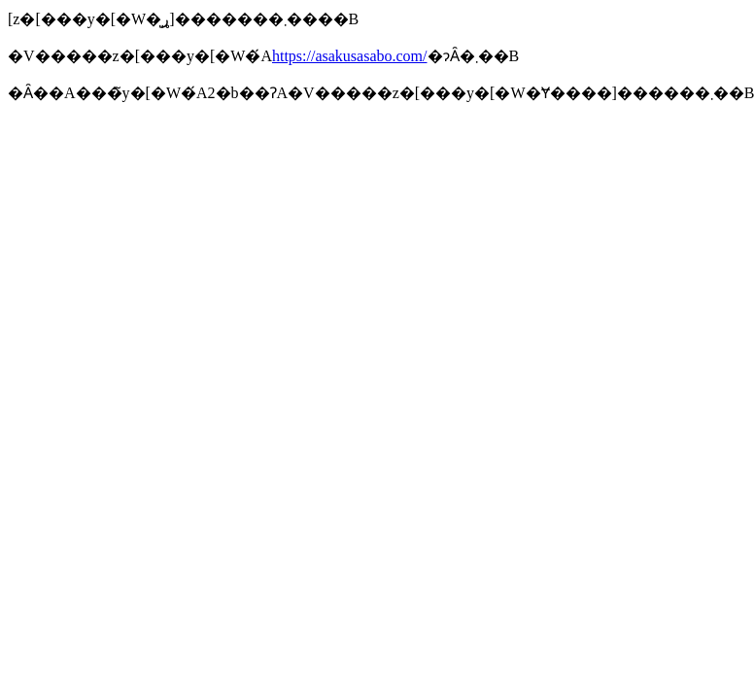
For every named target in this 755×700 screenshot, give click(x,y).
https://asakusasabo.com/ (350, 56)
